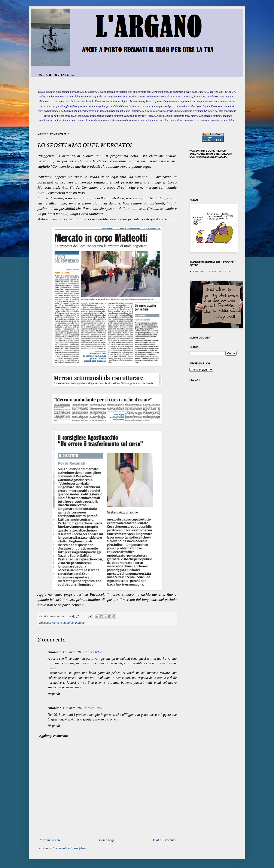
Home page (107, 840)
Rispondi (54, 694)
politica (80, 623)
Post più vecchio (164, 840)
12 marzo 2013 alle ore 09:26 (83, 652)
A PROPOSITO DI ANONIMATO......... (214, 271)
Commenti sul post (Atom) (71, 848)
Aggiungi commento (54, 736)
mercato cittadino (63, 623)
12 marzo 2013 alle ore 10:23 (83, 708)
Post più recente (50, 840)
